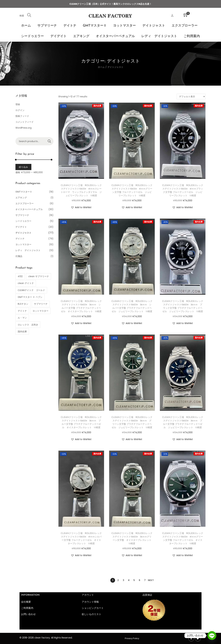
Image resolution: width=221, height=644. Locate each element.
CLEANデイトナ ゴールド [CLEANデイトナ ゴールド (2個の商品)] (31, 290)
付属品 (19, 256)
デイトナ (20, 239)
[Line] (212, 636)
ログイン (20, 110)
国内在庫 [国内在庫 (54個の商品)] (22, 332)
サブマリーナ (22, 215)
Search (49, 141)
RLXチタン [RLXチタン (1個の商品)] (23, 304)
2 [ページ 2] (118, 580)
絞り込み (23, 167)
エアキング (21, 198)
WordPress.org (23, 128)
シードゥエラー (23, 221)
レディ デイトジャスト (28, 250)
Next (151, 580)
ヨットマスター (23, 244)
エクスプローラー (25, 203)
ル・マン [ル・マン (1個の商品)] (22, 318)
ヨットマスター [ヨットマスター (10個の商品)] (40, 311)
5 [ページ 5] (134, 580)
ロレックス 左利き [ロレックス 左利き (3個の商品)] (28, 325)
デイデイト (21, 227)
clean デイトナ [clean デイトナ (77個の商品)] (26, 283)
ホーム (101, 67)
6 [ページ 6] (140, 580)
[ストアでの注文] (191, 97)
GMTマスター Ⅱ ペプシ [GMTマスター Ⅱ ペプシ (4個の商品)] (30, 297)
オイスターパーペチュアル (29, 209)
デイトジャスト (23, 233)
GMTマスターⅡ (24, 192)
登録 (18, 104)
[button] (81, 207)
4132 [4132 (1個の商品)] (20, 276)
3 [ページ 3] (123, 580)
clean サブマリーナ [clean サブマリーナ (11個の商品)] (39, 276)
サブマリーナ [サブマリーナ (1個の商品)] (41, 304)
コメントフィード (25, 122)
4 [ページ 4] (129, 580)
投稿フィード (22, 116)
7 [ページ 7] (145, 580)
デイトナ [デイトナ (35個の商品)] (22, 311)
